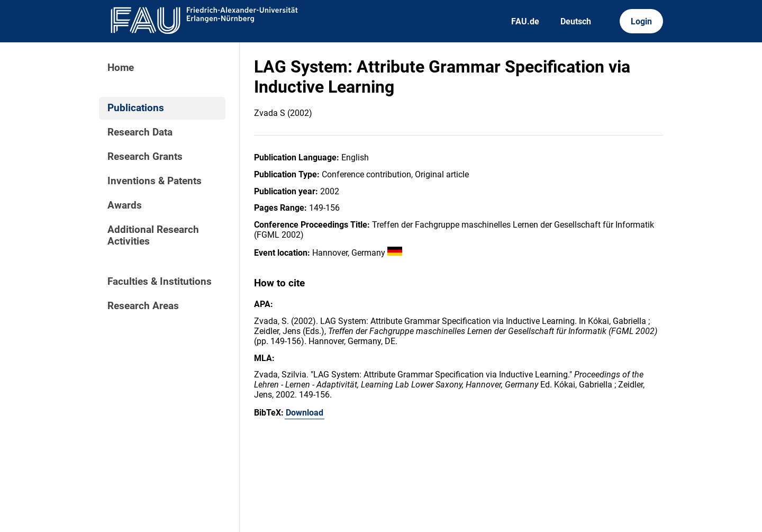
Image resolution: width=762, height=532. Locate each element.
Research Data (140, 132)
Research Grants (145, 157)
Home (121, 68)
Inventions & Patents (155, 181)
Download (305, 413)
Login (641, 21)
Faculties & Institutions (160, 282)
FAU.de (525, 21)
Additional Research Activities (153, 236)
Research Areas (143, 306)
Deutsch (576, 21)
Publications (136, 108)
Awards (125, 205)
